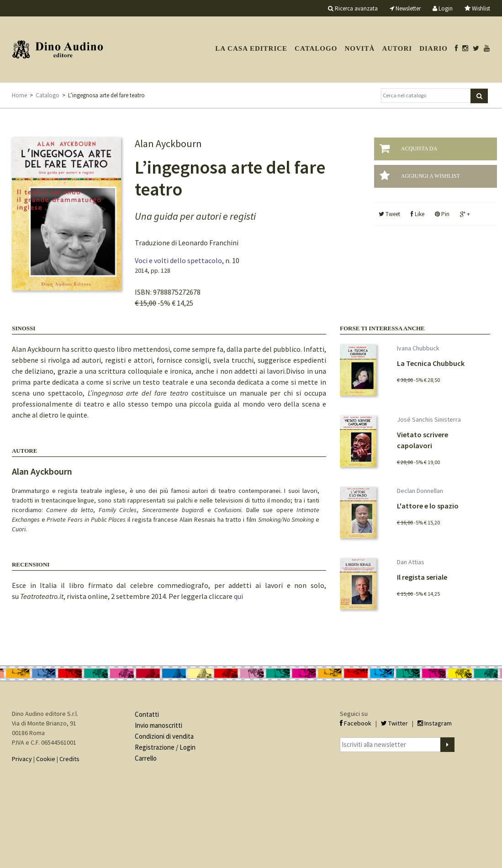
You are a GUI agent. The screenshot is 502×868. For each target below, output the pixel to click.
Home (19, 95)
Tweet (389, 214)
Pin (442, 214)
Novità (359, 48)
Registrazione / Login (165, 747)
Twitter (394, 723)
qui (238, 596)
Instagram (435, 723)
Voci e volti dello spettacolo (178, 260)
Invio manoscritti (159, 725)
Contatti (147, 714)
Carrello (146, 758)
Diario (433, 48)
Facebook (356, 723)
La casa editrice (251, 48)
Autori (397, 48)
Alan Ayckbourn (42, 471)
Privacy (22, 759)
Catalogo (316, 48)
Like (417, 214)
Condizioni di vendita (164, 736)
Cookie (46, 759)
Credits (69, 759)
